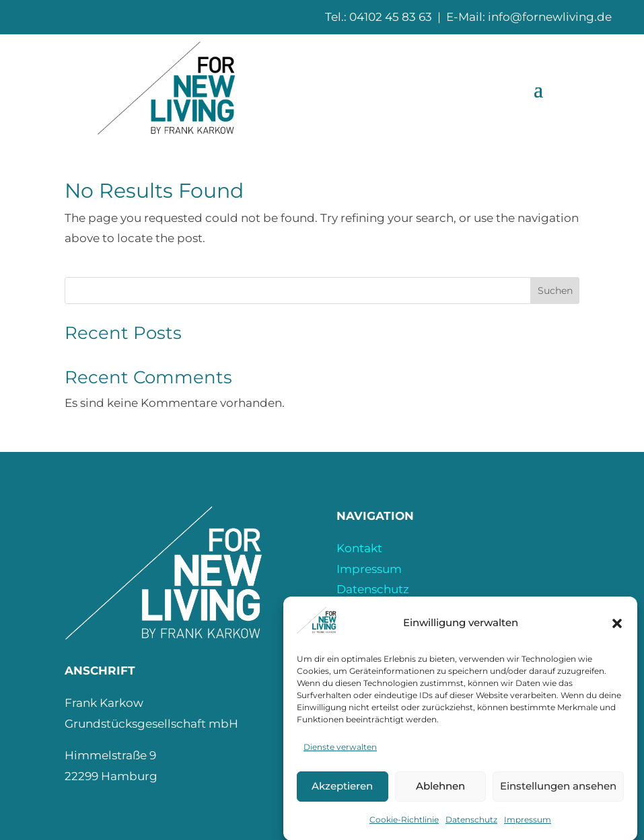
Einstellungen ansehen (558, 795)
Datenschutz (471, 828)
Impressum (528, 828)
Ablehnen (440, 795)
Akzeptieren (342, 795)
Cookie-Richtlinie (404, 828)
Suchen (555, 291)
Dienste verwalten (340, 755)
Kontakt (359, 548)
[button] (617, 632)
